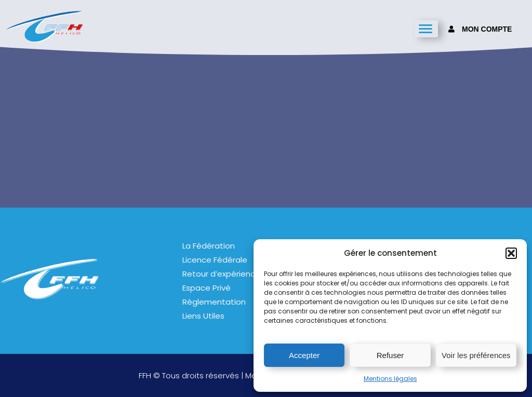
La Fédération (209, 246)
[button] (511, 253)
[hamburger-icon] (426, 29)
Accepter (304, 355)
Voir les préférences (476, 355)
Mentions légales (390, 379)
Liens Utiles (203, 316)
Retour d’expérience (221, 274)
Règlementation (214, 302)
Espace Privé (207, 288)
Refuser (390, 355)
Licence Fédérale (215, 260)
